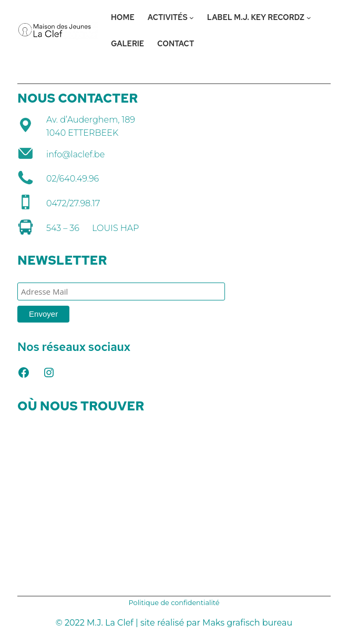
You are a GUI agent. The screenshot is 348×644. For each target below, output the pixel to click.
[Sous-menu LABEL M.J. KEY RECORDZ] (309, 18)
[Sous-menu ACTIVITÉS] (192, 18)
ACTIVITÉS (168, 17)
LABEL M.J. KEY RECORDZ (256, 17)
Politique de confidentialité (174, 603)
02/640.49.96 (73, 179)
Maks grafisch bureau (247, 623)
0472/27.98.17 (73, 203)
